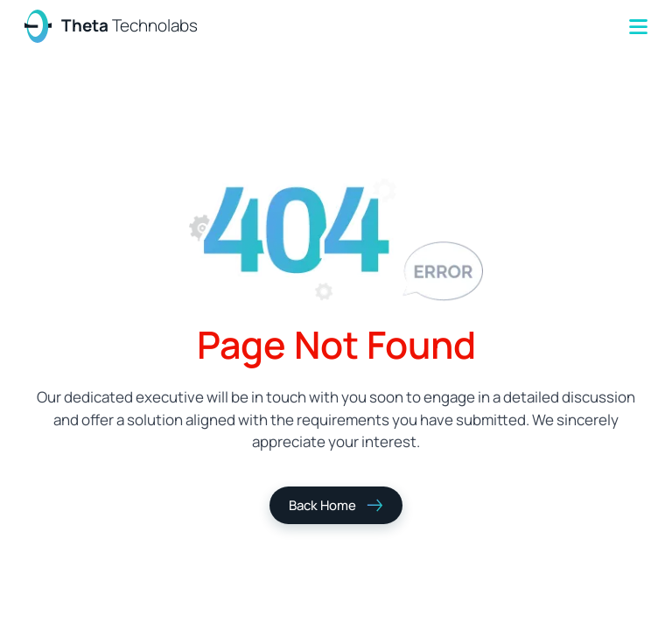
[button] (638, 27)
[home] (111, 26)
